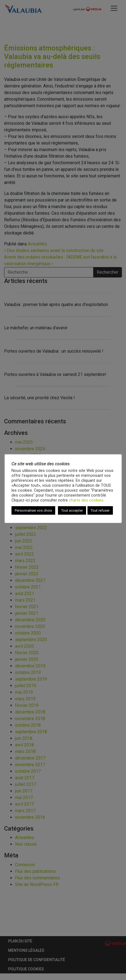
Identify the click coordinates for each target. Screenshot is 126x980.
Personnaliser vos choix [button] (33, 510)
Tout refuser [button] (100, 510)
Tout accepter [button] (72, 510)
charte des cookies (86, 500)
